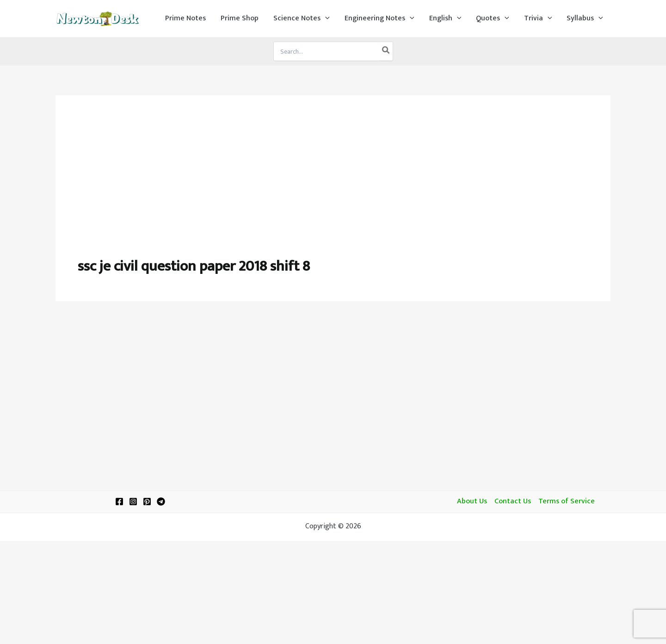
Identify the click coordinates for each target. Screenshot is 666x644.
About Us (472, 502)
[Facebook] (119, 502)
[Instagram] (133, 502)
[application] (325, 19)
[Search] (386, 51)
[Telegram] (161, 502)
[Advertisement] (333, 187)
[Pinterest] (147, 502)
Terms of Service (567, 502)
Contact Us (513, 502)
